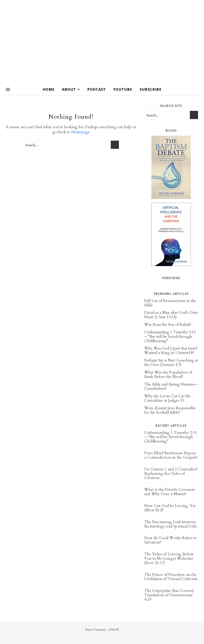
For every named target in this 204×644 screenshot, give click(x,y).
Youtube (123, 89)
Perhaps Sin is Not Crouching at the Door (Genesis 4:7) (171, 363)
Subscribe (151, 89)
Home (49, 89)
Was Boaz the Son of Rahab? (168, 325)
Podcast (97, 89)
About (69, 89)
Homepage (81, 132)
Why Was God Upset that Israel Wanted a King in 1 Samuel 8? (171, 351)
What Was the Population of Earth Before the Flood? (168, 375)
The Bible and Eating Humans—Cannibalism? (171, 387)
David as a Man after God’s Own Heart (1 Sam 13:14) (171, 315)
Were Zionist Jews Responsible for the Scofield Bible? (170, 410)
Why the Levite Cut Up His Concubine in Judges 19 (167, 398)
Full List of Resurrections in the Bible (170, 303)
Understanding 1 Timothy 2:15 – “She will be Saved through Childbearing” (170, 337)
